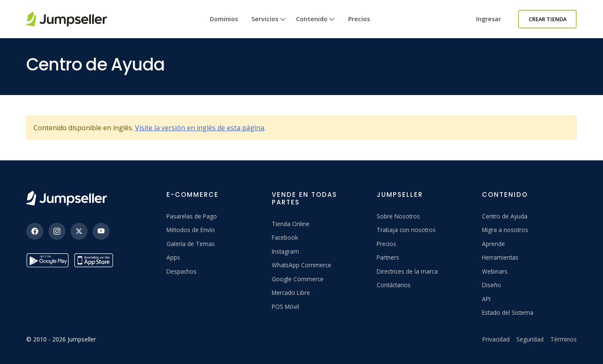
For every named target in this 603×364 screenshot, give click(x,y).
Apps (173, 257)
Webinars (495, 271)
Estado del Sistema (508, 312)
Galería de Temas (191, 244)
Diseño (492, 285)
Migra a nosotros (505, 230)
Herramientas (500, 257)
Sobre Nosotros (398, 216)
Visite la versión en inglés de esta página (200, 128)
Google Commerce (298, 279)
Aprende (493, 244)
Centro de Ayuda (505, 216)
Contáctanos (394, 285)
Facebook (285, 237)
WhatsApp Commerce (301, 265)
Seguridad (530, 339)
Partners (388, 257)
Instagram (285, 251)
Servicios (269, 27)
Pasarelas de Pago (192, 216)
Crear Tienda (548, 19)
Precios (359, 19)
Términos (564, 339)
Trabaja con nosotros (406, 230)
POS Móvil (285, 307)
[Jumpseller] (67, 198)
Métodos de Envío (191, 230)
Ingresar (489, 19)
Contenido (316, 27)
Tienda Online (291, 224)
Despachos (182, 271)
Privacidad (496, 339)
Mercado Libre (291, 293)
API (486, 299)
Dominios (224, 19)
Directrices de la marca (407, 271)
